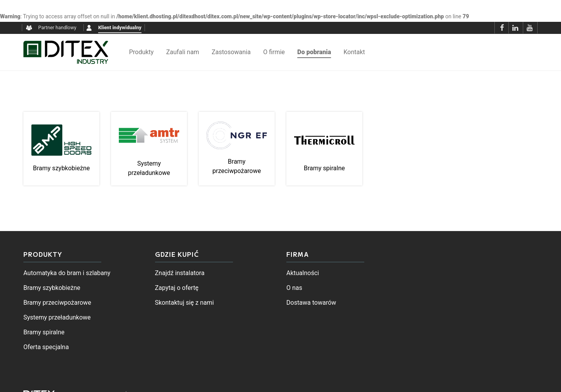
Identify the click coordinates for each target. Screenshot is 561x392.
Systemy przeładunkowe (57, 317)
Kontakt (354, 52)
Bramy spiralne (44, 332)
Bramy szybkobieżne (52, 288)
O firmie (274, 52)
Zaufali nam (183, 52)
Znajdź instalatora (180, 273)
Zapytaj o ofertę (177, 288)
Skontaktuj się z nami (184, 303)
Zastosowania (231, 52)
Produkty (141, 52)
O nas (294, 288)
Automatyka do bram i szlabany (67, 273)
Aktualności (303, 273)
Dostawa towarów (311, 303)
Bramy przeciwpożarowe (57, 303)
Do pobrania (314, 52)
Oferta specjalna (46, 347)
